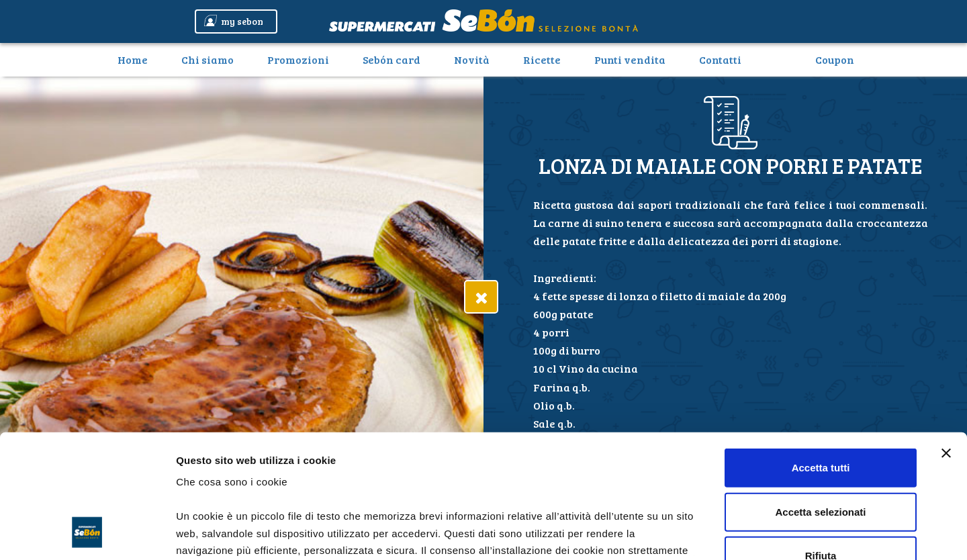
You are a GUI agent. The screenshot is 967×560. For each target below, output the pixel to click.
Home (138, 59)
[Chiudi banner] (946, 340)
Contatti (720, 59)
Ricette (542, 59)
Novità (472, 59)
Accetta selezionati (820, 399)
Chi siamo (208, 59)
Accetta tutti (821, 355)
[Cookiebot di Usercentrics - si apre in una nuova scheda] (87, 534)
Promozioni (298, 59)
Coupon (835, 59)
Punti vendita (630, 59)
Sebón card (392, 59)
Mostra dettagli (706, 533)
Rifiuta (821, 443)
